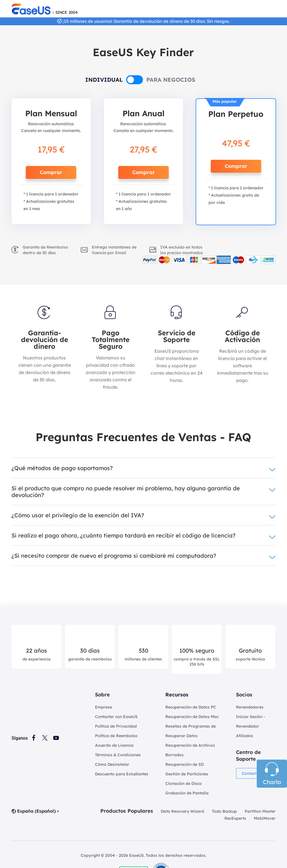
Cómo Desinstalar (112, 764)
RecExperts (235, 818)
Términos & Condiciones (118, 755)
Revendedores (250, 707)
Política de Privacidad (116, 726)
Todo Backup (224, 811)
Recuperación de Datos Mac (192, 717)
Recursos (177, 695)
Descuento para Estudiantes (122, 774)
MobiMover (265, 818)
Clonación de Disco (184, 783)
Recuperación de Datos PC (191, 707)
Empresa (104, 707)
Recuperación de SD (185, 764)
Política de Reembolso (116, 736)
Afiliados (245, 736)
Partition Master (260, 811)
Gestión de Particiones (187, 774)
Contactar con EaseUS (116, 717)
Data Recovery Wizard (182, 811)
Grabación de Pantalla (187, 793)
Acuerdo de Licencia (114, 745)
